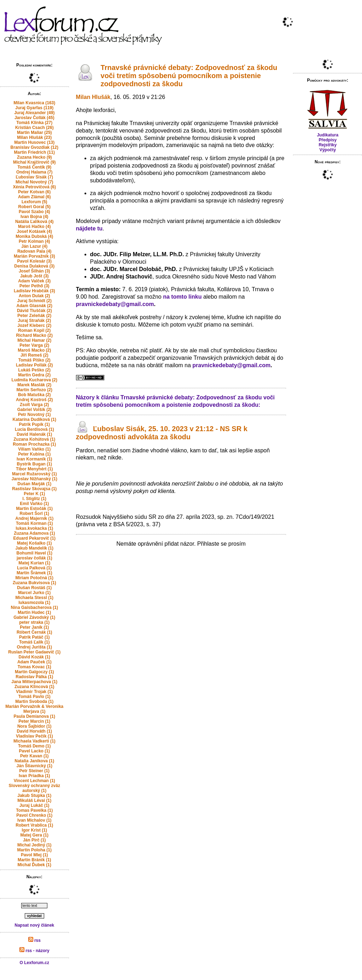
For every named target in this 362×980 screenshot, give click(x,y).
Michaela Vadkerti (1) (34, 741)
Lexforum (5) (34, 202)
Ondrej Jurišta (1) (34, 647)
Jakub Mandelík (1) (34, 548)
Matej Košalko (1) (34, 543)
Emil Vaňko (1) (34, 504)
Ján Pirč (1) (34, 840)
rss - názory (34, 951)
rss (34, 940)
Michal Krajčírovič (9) (34, 162)
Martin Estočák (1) (34, 509)
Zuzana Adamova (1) (34, 533)
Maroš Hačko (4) (34, 227)
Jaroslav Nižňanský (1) (34, 479)
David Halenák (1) (34, 434)
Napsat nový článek (34, 925)
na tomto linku (182, 297)
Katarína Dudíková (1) (34, 419)
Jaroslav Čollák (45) (34, 118)
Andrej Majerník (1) (34, 518)
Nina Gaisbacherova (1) (34, 608)
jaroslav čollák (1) (34, 558)
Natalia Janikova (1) (34, 761)
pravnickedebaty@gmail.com (115, 304)
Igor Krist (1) (34, 830)
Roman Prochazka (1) (34, 444)
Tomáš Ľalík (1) (34, 642)
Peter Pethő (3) (34, 286)
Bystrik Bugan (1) (34, 464)
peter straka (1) (34, 622)
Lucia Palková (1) (34, 568)
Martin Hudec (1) (34, 612)
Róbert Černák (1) (34, 632)
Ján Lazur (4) (34, 246)
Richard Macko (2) (34, 335)
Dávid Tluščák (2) (34, 311)
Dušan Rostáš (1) (34, 588)
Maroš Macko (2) (34, 350)
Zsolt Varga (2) (34, 405)
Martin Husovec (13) (34, 142)
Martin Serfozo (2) (34, 390)
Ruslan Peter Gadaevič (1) (34, 652)
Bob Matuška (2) (34, 395)
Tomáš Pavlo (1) (34, 697)
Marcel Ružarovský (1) (34, 474)
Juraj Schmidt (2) (34, 301)
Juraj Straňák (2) (34, 321)
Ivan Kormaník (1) (34, 459)
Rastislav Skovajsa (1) (34, 489)
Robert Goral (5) (34, 207)
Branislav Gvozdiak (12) (34, 147)
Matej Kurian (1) (34, 563)
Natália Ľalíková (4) (34, 222)
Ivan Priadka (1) (34, 776)
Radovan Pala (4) (34, 251)
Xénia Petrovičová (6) (34, 187)
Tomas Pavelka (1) (34, 810)
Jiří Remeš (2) (34, 355)
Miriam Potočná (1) (34, 578)
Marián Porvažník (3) (34, 256)
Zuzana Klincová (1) (34, 687)
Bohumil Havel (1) (34, 553)
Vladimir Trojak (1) (34, 692)
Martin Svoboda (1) (34, 702)
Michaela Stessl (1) (34, 598)
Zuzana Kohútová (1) (34, 439)
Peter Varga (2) (34, 345)
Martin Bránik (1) (34, 860)
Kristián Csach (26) (34, 128)
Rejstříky (328, 145)
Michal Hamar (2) (34, 340)
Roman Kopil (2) (34, 330)
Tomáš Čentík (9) (34, 167)
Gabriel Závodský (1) (34, 617)
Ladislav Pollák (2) (34, 365)
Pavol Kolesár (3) (34, 261)
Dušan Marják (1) (34, 484)
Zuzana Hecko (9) (34, 157)
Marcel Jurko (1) (34, 593)
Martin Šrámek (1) (34, 573)
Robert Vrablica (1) (34, 825)
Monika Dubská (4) (34, 236)
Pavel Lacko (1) (34, 751)
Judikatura (328, 135)
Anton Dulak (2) (34, 296)
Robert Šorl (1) (34, 514)
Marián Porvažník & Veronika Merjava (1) (34, 709)
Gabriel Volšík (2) (34, 410)
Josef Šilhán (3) (34, 271)
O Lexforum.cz (34, 963)
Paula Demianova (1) (34, 716)
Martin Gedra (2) (34, 375)
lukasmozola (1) (34, 603)
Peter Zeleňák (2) (34, 316)
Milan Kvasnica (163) (34, 103)
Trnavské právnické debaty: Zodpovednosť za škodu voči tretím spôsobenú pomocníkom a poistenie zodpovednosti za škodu (189, 76)
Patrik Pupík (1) (34, 424)
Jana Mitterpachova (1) (34, 682)
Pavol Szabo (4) (34, 212)
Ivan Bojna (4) (34, 217)
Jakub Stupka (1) (34, 796)
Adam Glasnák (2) (34, 306)
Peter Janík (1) (34, 627)
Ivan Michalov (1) (34, 820)
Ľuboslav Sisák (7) (34, 177)
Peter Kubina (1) (34, 454)
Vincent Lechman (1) (34, 781)
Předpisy (328, 140)
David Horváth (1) (34, 731)
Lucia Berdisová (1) (34, 429)
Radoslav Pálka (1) (34, 677)
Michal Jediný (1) (34, 845)
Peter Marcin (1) (34, 721)
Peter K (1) (34, 494)
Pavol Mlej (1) (34, 855)
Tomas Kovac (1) (34, 667)
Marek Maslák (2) (34, 385)
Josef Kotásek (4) (34, 231)
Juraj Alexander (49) (34, 113)
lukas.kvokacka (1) (34, 528)
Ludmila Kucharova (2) (34, 380)
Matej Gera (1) (34, 835)
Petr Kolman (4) (34, 241)
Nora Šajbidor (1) (34, 726)
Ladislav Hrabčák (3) (34, 291)
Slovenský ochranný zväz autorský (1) (34, 788)
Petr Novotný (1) (34, 415)
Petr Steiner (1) (34, 771)
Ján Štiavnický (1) (34, 766)
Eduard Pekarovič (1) (34, 538)
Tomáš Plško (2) (34, 360)
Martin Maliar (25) (34, 133)
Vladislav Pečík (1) (34, 736)
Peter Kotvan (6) (34, 192)
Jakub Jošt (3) (34, 276)
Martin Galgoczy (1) (34, 672)
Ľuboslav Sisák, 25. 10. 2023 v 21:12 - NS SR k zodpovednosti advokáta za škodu (162, 433)
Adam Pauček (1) (34, 662)
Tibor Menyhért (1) (34, 469)
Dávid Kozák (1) (34, 657)
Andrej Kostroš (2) (34, 400)
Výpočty (328, 150)
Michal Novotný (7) (34, 182)
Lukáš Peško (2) (34, 370)
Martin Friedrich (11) (34, 152)
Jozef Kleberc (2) (34, 325)
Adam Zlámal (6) (34, 197)
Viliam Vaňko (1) (34, 449)
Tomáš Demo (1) (34, 746)
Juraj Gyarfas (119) (34, 108)
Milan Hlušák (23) (34, 137)
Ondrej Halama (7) (34, 172)
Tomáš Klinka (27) (34, 123)
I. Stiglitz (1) (34, 499)
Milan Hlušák (93, 97)
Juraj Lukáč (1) (34, 805)
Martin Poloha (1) (34, 850)
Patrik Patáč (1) (34, 637)
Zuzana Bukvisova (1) (34, 583)
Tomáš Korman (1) (34, 523)
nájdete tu (89, 228)
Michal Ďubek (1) (34, 865)
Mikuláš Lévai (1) (34, 800)
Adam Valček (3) (34, 281)
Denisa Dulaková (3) (34, 266)
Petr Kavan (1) (34, 756)
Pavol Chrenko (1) (34, 815)
